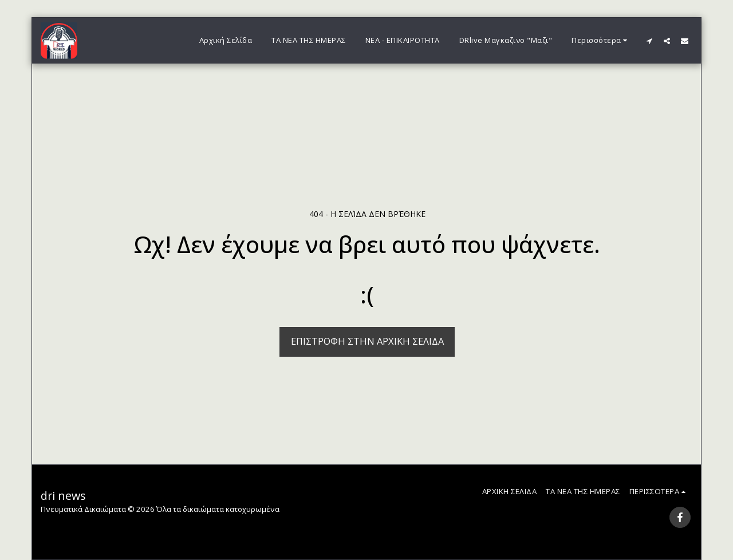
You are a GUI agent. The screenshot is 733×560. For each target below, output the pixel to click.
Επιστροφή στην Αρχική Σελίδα (367, 341)
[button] (649, 41)
